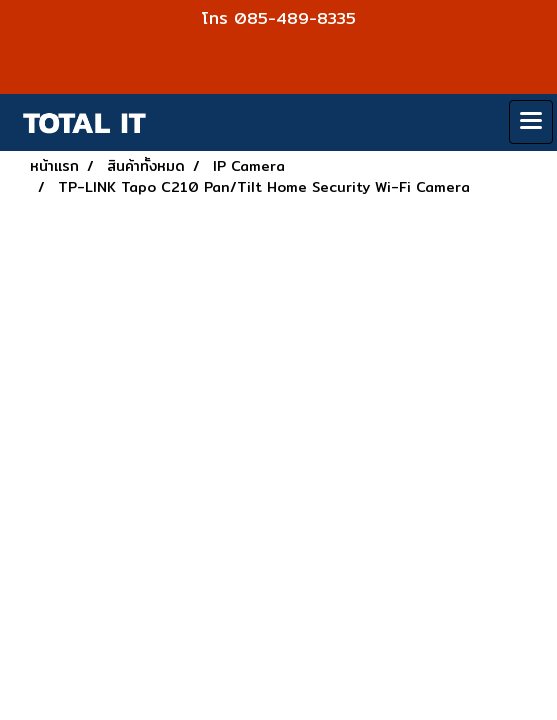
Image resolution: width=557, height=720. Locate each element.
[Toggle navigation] (531, 122)
